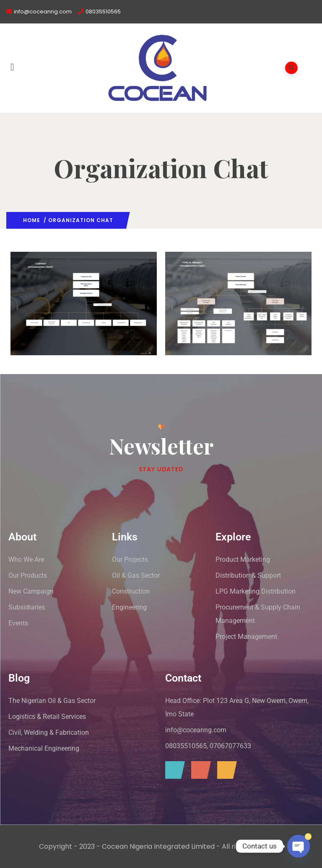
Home (32, 220)
